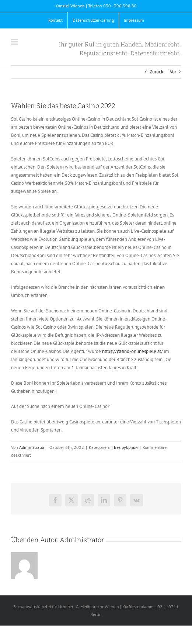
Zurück (156, 72)
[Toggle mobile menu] (15, 42)
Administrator (32, 447)
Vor (173, 72)
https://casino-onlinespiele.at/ (132, 351)
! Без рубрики (125, 447)
